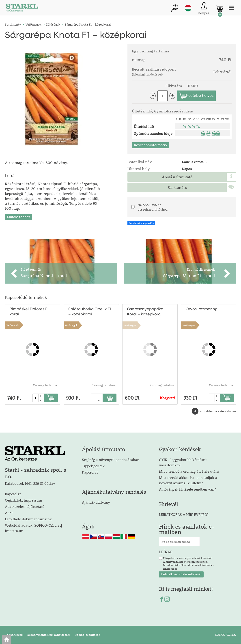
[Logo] (22, 9)
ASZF (9, 513)
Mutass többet (18, 216)
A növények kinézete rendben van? (187, 489)
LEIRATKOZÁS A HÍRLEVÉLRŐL (184, 515)
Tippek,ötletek (93, 466)
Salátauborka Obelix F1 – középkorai (89, 312)
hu (188, 8)
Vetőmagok (13, 325)
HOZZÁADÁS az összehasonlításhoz (153, 207)
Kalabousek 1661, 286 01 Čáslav (30, 484)
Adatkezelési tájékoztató (25, 507)
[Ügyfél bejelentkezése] (204, 9)
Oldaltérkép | (16, 635)
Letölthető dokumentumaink (28, 519)
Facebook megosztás (141, 223)
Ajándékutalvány (96, 502)
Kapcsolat (13, 494)
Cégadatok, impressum (24, 500)
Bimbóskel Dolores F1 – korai (30, 312)
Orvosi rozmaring (202, 309)
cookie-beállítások (87, 635)
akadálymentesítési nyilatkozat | (48, 635)
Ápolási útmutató (177, 177)
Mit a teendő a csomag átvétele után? (189, 471)
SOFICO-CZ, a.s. (226, 635)
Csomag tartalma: (45, 385)
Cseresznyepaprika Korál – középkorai (145, 312)
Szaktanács (177, 187)
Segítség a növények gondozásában (111, 460)
